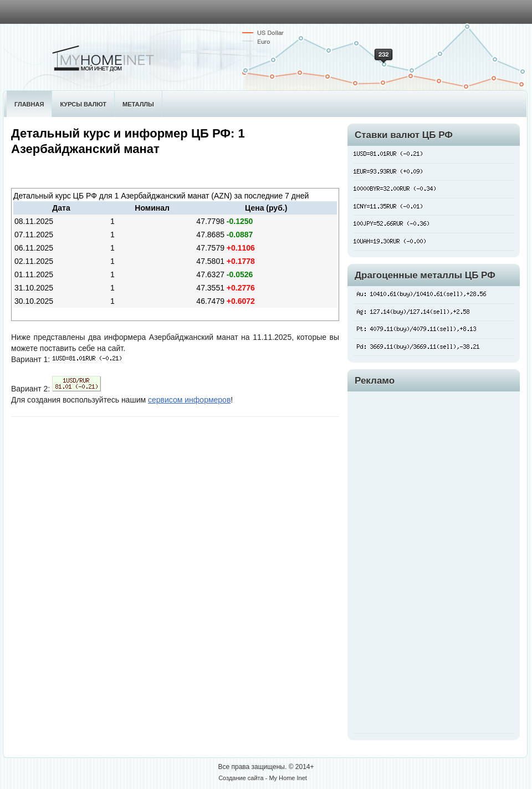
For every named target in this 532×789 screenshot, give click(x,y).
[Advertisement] (389, 561)
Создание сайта (241, 778)
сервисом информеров (189, 400)
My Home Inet (288, 778)
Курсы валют (83, 104)
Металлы (138, 104)
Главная (29, 104)
